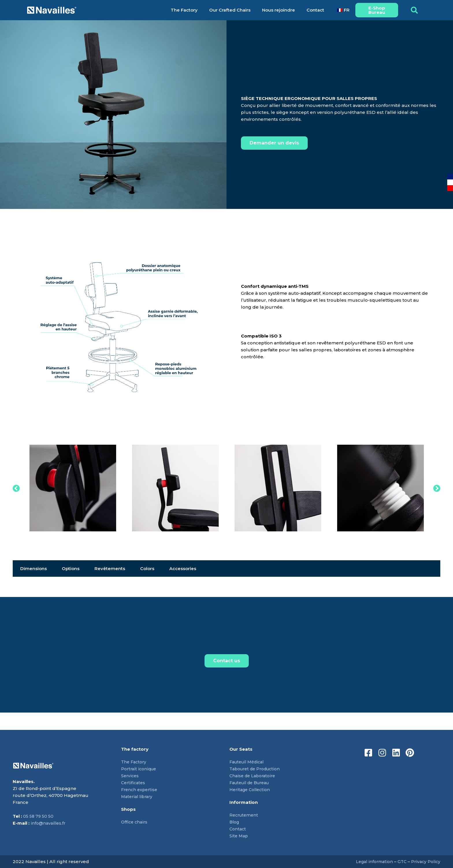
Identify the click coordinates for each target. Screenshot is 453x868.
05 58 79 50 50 (39, 816)
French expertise (140, 790)
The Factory (184, 10)
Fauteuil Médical (248, 762)
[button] (414, 10)
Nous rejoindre (279, 10)
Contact (315, 10)
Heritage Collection (251, 790)
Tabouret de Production (257, 769)
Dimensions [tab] (34, 569)
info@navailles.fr (49, 823)
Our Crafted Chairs (230, 10)
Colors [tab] (147, 569)
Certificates (134, 783)
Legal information (371, 861)
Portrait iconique (140, 769)
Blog (235, 822)
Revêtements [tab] (110, 569)
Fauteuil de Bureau (252, 783)
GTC (401, 861)
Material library (138, 796)
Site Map (239, 836)
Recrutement (245, 815)
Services (130, 776)
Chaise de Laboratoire (254, 776)
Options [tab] (71, 569)
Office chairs (135, 822)
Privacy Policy (425, 861)
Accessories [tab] (183, 569)
